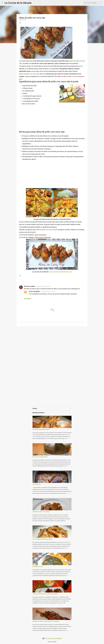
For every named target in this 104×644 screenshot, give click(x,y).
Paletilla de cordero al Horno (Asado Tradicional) (46, 621)
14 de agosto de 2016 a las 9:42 (48, 292)
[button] (20, 23)
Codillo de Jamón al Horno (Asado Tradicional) (45, 594)
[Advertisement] (33, 118)
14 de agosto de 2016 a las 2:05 (43, 286)
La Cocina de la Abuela (18, 3)
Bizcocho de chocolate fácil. (40, 457)
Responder (27, 299)
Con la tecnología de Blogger (52, 638)
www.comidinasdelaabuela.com (60, 272)
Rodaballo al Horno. (38, 566)
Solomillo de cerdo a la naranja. (41, 512)
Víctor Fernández (34, 291)
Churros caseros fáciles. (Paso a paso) (42, 539)
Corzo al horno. (37, 484)
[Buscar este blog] (94, 3)
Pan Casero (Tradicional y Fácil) (41, 429)
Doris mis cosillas (29, 286)
